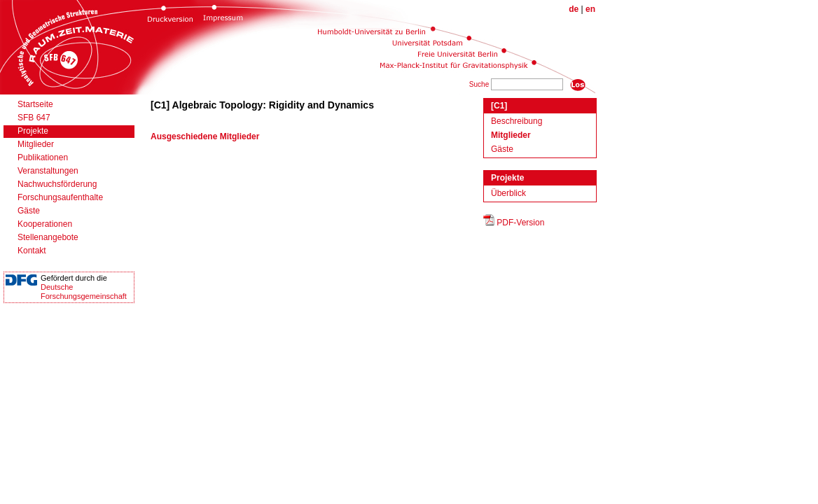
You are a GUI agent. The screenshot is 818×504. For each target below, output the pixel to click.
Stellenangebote (48, 237)
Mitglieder (36, 144)
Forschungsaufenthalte (60, 197)
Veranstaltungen (48, 171)
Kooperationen (45, 224)
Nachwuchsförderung (57, 184)
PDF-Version (520, 223)
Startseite (35, 104)
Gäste (29, 211)
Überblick (508, 193)
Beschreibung (517, 121)
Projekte (33, 131)
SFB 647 (34, 118)
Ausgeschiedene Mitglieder (205, 136)
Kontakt (32, 251)
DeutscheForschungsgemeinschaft (84, 292)
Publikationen (43, 157)
